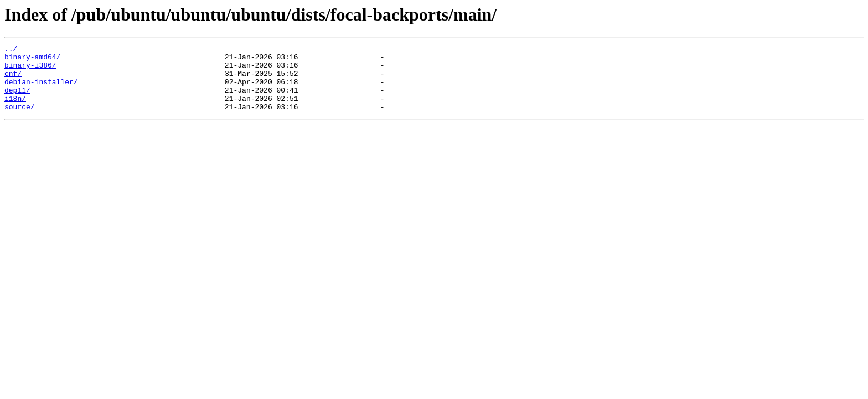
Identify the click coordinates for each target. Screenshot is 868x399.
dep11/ (17, 100)
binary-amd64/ (32, 60)
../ (11, 50)
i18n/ (15, 110)
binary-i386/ (30, 70)
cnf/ (13, 80)
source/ (20, 120)
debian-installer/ (41, 90)
